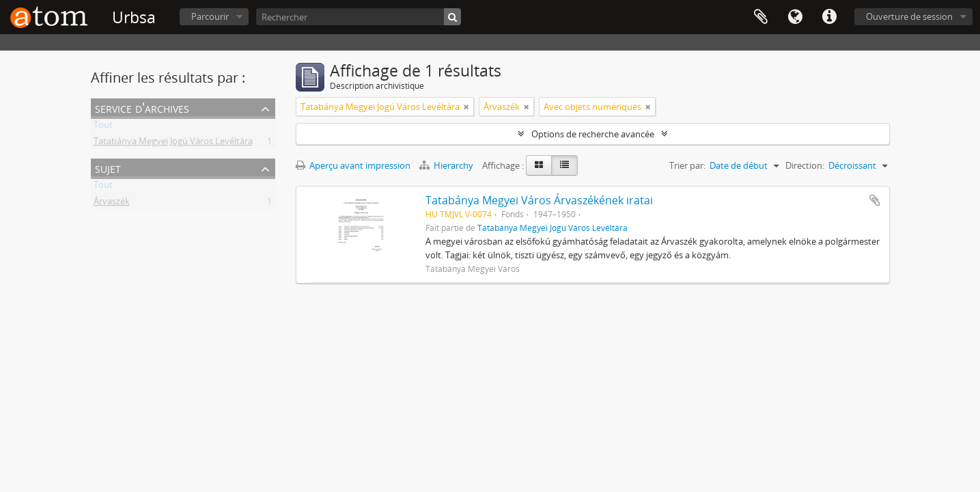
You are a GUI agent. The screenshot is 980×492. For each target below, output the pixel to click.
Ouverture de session (909, 16)
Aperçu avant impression (353, 165)
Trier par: (687, 165)
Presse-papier (761, 17)
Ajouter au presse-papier (875, 200)
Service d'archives (142, 108)
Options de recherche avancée (593, 134)
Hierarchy (447, 165)
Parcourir (210, 16)
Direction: (805, 165)
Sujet (108, 168)
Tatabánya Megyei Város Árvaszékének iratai (539, 200)
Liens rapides (829, 17)
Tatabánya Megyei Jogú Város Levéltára (173, 143)
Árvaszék (112, 204)
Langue (795, 17)
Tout (103, 127)
